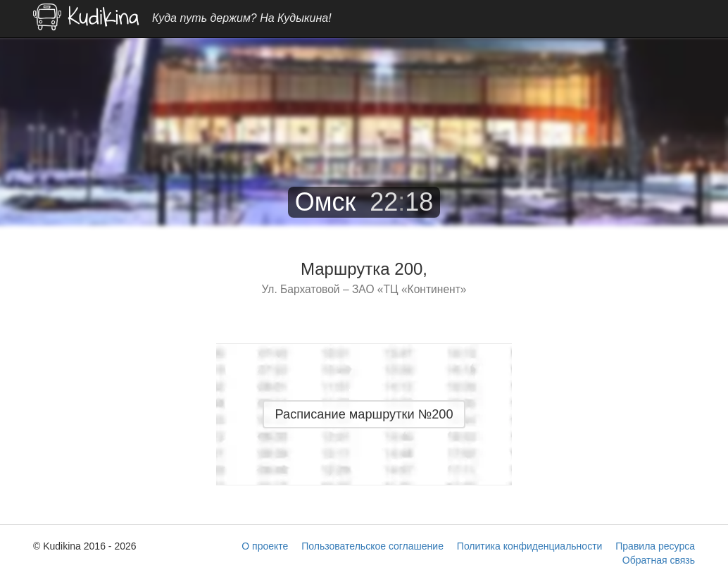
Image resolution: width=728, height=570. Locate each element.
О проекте (265, 546)
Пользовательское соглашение (372, 546)
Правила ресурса (655, 546)
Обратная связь (659, 560)
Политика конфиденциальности (530, 546)
